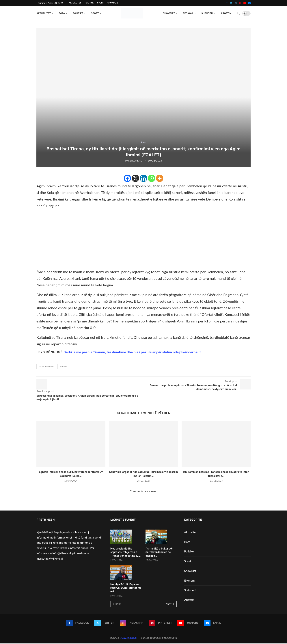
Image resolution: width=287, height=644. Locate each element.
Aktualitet (75, 3)
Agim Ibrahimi (46, 367)
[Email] (249, 3)
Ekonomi (188, 13)
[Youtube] (245, 3)
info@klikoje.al (62, 554)
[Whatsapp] (152, 179)
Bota (62, 13)
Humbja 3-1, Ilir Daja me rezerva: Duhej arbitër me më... (126, 589)
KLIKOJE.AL (135, 161)
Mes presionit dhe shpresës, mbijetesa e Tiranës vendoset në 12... (125, 553)
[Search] (238, 13)
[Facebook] (227, 3)
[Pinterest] (240, 3)
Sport (100, 3)
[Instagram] (236, 3)
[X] (135, 179)
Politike (89, 3)
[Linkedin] (143, 179)
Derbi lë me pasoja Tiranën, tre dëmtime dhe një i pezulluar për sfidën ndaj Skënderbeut (132, 353)
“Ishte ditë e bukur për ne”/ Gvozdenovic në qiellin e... (159, 553)
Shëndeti (207, 13)
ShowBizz (113, 3)
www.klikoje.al (128, 638)
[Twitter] (231, 3)
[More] (160, 179)
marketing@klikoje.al (50, 559)
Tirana (64, 367)
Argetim (226, 13)
